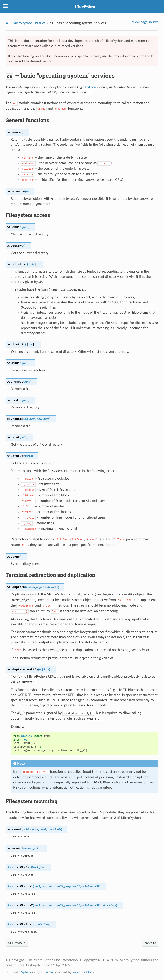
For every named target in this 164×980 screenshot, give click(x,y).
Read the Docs (83, 972)
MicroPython (85, 7)
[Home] (7, 23)
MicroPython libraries (29, 23)
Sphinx (26, 972)
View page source (145, 22)
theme (48, 972)
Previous (17, 943)
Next (150, 943)
